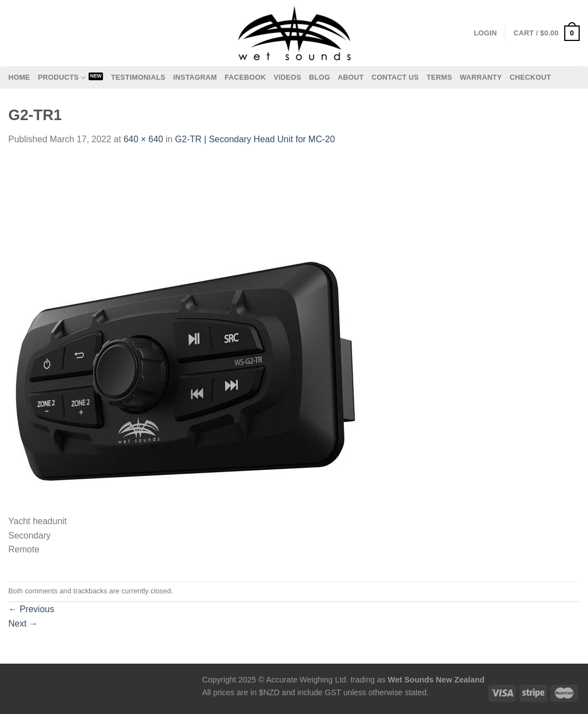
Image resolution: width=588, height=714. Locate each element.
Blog (319, 77)
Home (19, 77)
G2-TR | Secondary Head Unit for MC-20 (255, 139)
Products (62, 78)
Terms (439, 77)
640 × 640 (143, 139)
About (351, 77)
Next (23, 624)
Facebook (246, 77)
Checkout (530, 77)
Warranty (481, 77)
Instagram (195, 77)
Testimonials (138, 77)
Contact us (395, 77)
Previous (31, 609)
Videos (287, 77)
